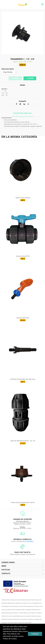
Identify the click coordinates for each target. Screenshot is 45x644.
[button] (3, 641)
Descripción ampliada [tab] (23, 113)
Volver (30, 78)
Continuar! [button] (35, 634)
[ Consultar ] (30, 541)
